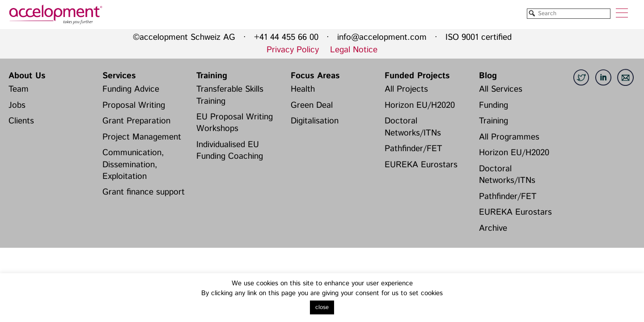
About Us (27, 76)
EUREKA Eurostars (421, 165)
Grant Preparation (136, 121)
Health (303, 89)
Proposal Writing (134, 105)
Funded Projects (417, 76)
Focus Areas (315, 76)
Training (212, 76)
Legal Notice (354, 50)
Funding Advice (131, 89)
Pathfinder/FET (413, 149)
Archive (493, 228)
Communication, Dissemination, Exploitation (133, 164)
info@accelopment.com (382, 37)
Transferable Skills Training (230, 95)
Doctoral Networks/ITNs (413, 127)
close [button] (322, 307)
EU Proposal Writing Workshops (235, 123)
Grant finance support (144, 192)
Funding (494, 105)
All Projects (406, 89)
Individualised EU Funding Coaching (230, 150)
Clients (21, 121)
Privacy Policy (293, 50)
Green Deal (312, 105)
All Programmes (509, 137)
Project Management (142, 137)
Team (19, 89)
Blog (488, 76)
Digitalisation (315, 121)
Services (119, 76)
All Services (501, 89)
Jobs (17, 105)
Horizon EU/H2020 (420, 105)
